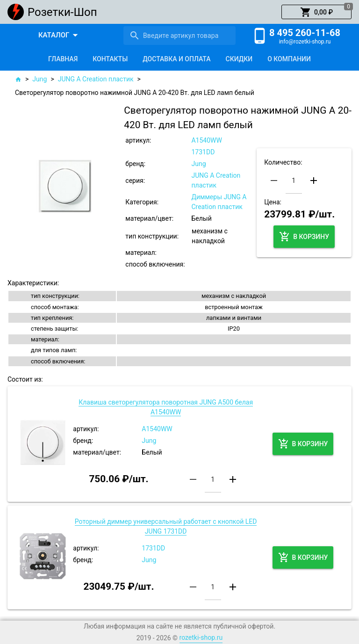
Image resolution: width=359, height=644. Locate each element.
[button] (316, 12)
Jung (39, 79)
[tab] (63, 59)
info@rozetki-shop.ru (305, 42)
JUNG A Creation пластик (96, 79)
